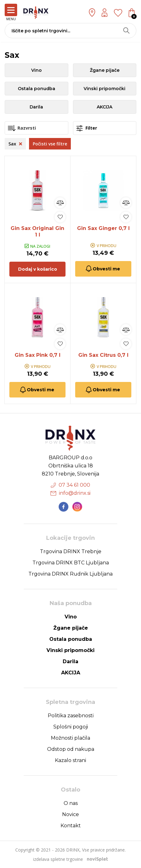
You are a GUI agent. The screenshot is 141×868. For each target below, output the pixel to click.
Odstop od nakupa (71, 749)
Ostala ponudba (36, 89)
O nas (71, 803)
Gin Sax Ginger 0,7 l (103, 228)
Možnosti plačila (70, 738)
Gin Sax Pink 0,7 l (38, 355)
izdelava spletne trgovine (58, 859)
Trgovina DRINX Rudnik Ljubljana (70, 574)
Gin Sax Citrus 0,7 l (103, 355)
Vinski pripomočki (105, 89)
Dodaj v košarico (38, 269)
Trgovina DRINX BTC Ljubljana (71, 563)
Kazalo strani (70, 760)
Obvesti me (102, 269)
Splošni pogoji (71, 727)
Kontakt (71, 826)
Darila (36, 107)
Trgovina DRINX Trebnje (71, 551)
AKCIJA (105, 107)
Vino (36, 70)
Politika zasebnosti (71, 716)
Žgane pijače (105, 70)
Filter (87, 128)
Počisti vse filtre (50, 144)
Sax (15, 144)
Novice (70, 814)
